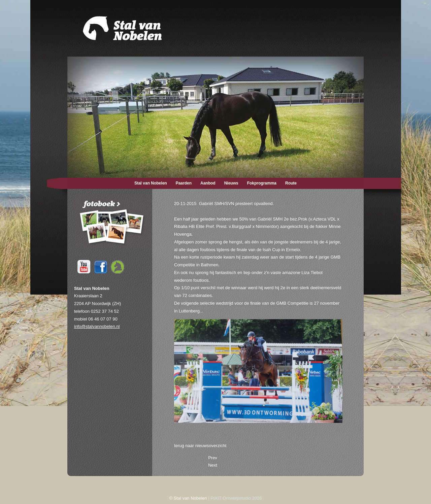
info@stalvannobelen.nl (97, 326)
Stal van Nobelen (151, 183)
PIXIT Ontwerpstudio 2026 (236, 498)
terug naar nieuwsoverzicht (200, 446)
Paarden (184, 183)
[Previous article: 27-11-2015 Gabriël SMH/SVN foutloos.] (213, 458)
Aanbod (208, 183)
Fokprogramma (262, 183)
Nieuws (231, 183)
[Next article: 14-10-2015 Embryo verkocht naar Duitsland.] (213, 465)
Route (291, 183)
